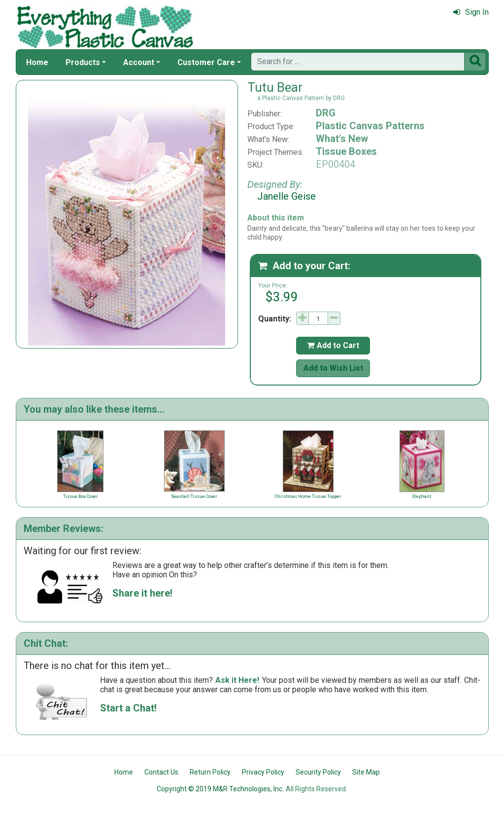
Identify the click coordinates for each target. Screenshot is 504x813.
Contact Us (161, 772)
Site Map (366, 772)
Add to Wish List (333, 368)
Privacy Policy (263, 772)
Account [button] (139, 62)
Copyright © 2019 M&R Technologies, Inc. (220, 789)
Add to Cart (333, 345)
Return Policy (210, 772)
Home (37, 62)
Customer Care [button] (206, 62)
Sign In (471, 12)
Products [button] (83, 62)
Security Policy (318, 772)
